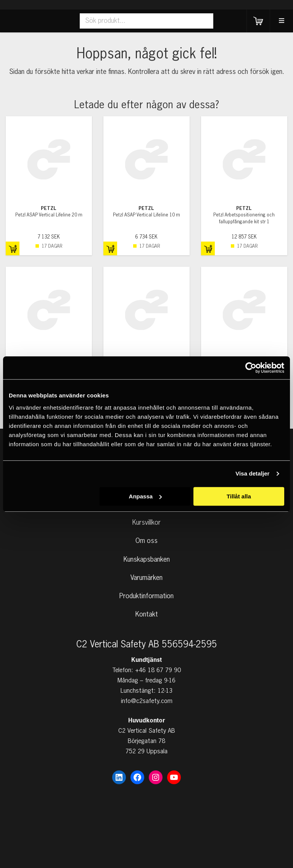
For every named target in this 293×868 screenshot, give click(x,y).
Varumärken (146, 578)
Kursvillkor (146, 523)
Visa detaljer (252, 473)
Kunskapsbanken (147, 560)
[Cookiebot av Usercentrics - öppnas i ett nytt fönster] (251, 368)
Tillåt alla (239, 496)
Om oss (146, 541)
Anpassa (146, 496)
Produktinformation (146, 596)
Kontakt (147, 615)
